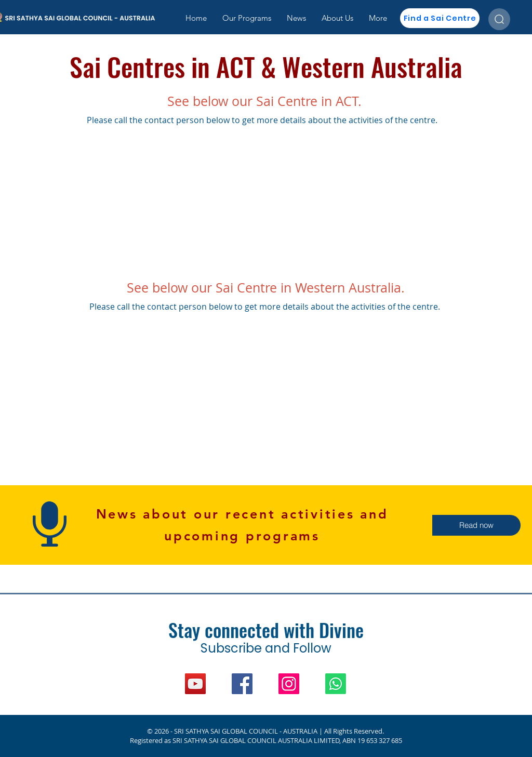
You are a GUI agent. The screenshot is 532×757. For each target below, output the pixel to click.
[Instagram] (289, 684)
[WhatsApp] (336, 684)
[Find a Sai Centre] (440, 18)
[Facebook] (242, 684)
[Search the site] (499, 19)
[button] (476, 525)
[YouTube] (195, 684)
